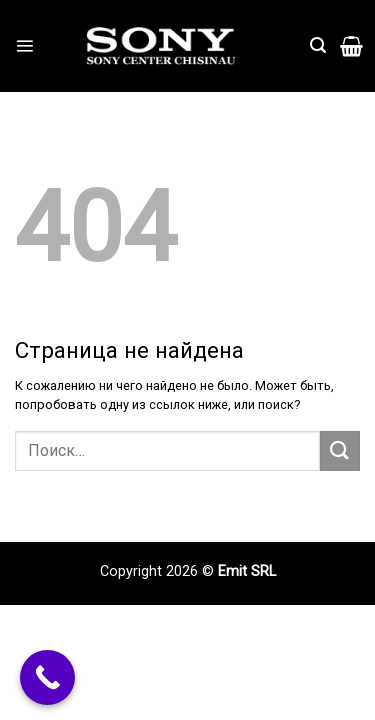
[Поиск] (318, 45)
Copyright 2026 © (159, 571)
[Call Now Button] (47, 677)
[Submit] (340, 450)
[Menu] (24, 45)
